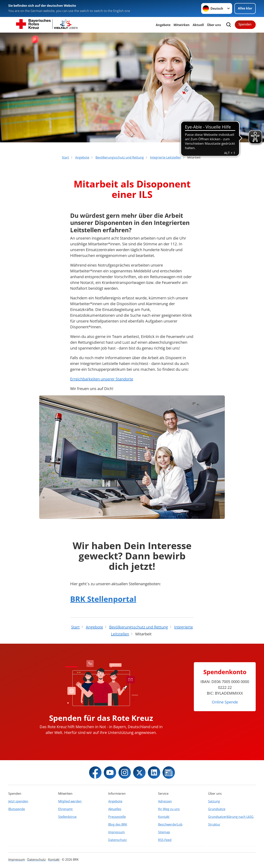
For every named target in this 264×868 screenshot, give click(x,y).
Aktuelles (115, 809)
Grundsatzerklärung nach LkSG (231, 817)
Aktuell (198, 25)
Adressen (165, 801)
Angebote (163, 25)
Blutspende (17, 809)
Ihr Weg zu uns (169, 809)
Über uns (214, 25)
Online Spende (225, 702)
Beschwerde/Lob (170, 824)
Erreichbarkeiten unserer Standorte (102, 379)
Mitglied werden (70, 801)
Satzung (214, 801)
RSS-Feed (165, 840)
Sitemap (164, 832)
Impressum (117, 832)
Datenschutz (118, 840)
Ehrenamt (65, 809)
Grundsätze (217, 809)
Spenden (245, 24)
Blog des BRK (118, 824)
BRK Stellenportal (103, 599)
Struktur (214, 824)
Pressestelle (117, 817)
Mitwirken (182, 25)
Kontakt (164, 817)
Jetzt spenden (18, 801)
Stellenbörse (67, 817)
